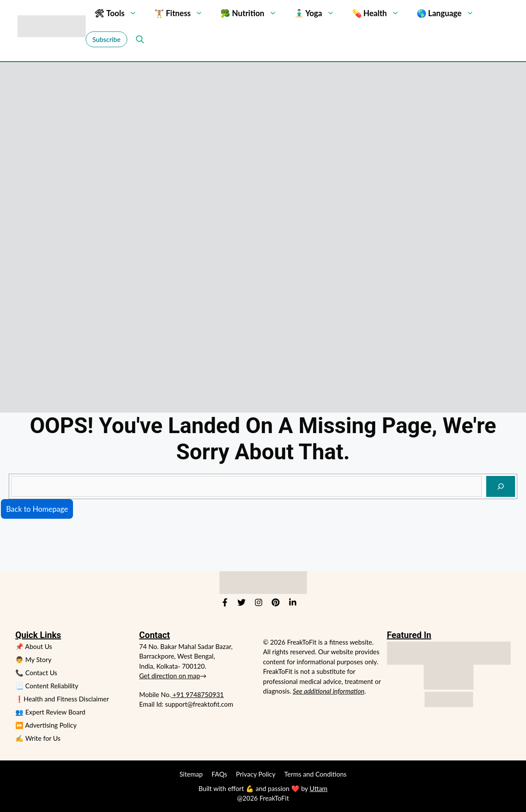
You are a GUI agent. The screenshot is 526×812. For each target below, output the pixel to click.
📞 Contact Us (36, 673)
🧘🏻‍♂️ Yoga (319, 13)
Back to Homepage (37, 509)
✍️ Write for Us (38, 738)
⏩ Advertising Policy (46, 725)
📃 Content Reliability (47, 686)
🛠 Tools (120, 13)
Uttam (319, 788)
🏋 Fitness (183, 13)
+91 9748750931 (197, 694)
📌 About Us (34, 646)
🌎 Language (450, 13)
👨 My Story (33, 659)
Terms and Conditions (315, 774)
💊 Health (380, 13)
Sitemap (191, 774)
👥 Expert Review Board (50, 712)
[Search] (501, 486)
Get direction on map (169, 676)
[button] (138, 39)
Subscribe (106, 39)
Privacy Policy (256, 774)
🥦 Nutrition (253, 13)
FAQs (219, 774)
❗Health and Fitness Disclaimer (62, 699)
